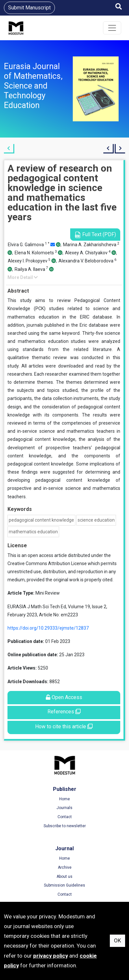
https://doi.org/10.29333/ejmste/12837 (48, 628)
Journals (64, 808)
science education (96, 520)
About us (64, 877)
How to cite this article (64, 726)
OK (117, 941)
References (64, 712)
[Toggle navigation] (112, 28)
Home (64, 799)
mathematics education (33, 532)
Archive (65, 867)
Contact (65, 817)
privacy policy (51, 956)
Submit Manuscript (29, 8)
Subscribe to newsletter (65, 826)
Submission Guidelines (64, 885)
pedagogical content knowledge (41, 520)
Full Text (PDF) (95, 235)
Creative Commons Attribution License (47, 563)
